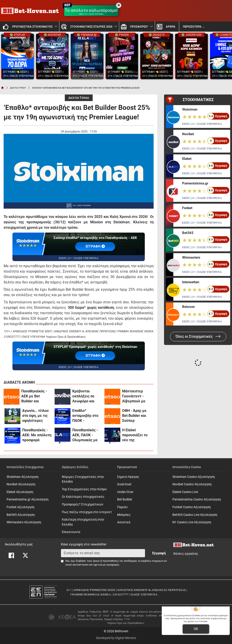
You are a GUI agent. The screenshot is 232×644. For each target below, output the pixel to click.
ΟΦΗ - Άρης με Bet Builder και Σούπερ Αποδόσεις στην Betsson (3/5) (135, 416)
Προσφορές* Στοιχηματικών (83, 504)
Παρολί (122, 507)
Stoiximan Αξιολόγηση (23, 477)
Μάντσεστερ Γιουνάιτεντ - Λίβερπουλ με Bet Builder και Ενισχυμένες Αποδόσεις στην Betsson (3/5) (135, 396)
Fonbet (187, 208)
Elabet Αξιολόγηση (20, 492)
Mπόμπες (124, 515)
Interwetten (191, 282)
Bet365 (188, 233)
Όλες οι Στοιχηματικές (198, 336)
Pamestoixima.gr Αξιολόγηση (28, 499)
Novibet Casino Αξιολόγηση (192, 484)
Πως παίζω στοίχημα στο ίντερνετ (87, 512)
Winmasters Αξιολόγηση (24, 522)
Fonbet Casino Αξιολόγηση (192, 507)
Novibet (188, 134)
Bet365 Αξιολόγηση (21, 515)
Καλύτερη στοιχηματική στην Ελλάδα (83, 522)
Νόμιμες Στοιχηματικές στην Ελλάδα (83, 479)
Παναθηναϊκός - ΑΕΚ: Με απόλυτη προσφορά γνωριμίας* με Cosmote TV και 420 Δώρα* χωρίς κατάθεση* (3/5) (37, 435)
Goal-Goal (124, 484)
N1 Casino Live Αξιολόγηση (192, 522)
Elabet (187, 159)
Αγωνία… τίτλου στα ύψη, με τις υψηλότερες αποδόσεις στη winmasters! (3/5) (37, 416)
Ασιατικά (124, 522)
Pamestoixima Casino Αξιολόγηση (197, 499)
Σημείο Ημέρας (128, 477)
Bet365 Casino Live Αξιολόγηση (195, 515)
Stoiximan (190, 109)
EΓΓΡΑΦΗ (95, 246)
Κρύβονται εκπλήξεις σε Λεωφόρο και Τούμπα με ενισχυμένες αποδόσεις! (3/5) (86, 396)
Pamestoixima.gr (195, 183)
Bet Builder (125, 499)
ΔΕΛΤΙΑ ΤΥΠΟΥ (18, 88)
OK (196, 629)
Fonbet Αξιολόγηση (21, 507)
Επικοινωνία (71, 532)
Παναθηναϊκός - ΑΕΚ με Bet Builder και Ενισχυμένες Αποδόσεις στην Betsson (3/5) (35, 396)
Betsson (188, 307)
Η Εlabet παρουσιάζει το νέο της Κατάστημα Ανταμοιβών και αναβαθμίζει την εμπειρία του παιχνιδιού (136, 435)
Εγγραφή (159, 553)
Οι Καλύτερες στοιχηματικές (83, 497)
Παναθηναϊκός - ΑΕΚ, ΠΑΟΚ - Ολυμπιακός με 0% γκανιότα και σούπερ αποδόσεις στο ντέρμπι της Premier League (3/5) (86, 435)
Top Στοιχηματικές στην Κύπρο (84, 489)
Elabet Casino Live (185, 492)
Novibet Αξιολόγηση (21, 484)
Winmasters (191, 257)
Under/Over (125, 492)
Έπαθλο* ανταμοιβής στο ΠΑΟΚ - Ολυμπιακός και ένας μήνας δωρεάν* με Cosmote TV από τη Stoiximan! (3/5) (86, 416)
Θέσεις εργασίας (186, 554)
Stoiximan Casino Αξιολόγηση (194, 477)
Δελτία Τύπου (79, 98)
